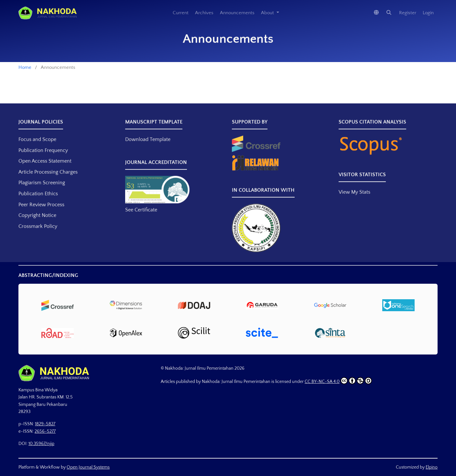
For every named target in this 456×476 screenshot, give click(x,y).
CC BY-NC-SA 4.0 (338, 381)
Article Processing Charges (48, 180)
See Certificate (141, 218)
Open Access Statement (45, 169)
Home (25, 67)
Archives (204, 13)
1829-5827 (45, 424)
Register (408, 13)
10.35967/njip (41, 444)
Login (428, 13)
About (268, 13)
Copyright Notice (37, 223)
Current (181, 13)
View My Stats (354, 200)
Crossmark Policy (38, 234)
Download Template (148, 147)
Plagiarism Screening (42, 191)
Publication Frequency (43, 158)
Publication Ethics (38, 202)
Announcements (237, 13)
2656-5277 (45, 431)
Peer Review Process (41, 213)
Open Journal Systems (88, 467)
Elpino (432, 467)
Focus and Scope (37, 147)
